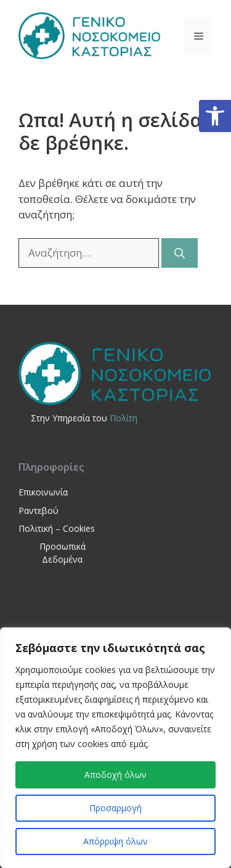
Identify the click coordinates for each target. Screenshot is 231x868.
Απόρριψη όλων (115, 841)
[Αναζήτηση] (180, 253)
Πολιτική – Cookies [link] (57, 528)
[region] (115, 748)
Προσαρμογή (115, 808)
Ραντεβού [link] (38, 510)
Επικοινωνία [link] (43, 492)
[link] (215, 116)
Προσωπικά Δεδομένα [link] (63, 553)
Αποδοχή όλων (115, 775)
